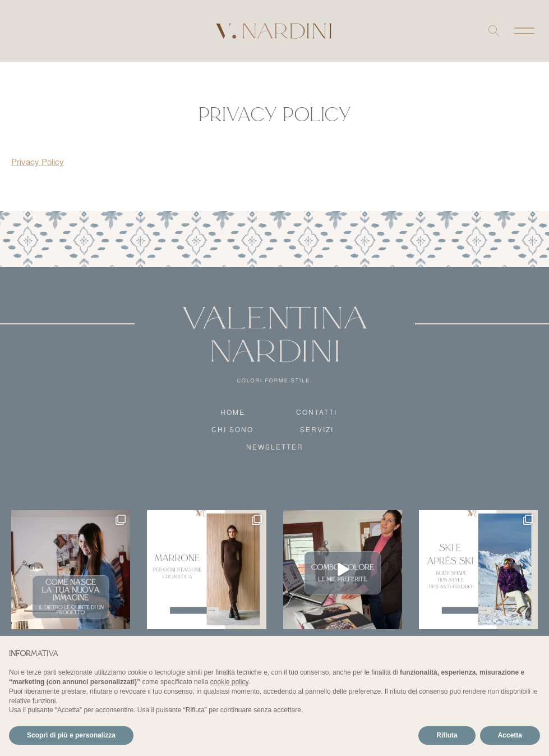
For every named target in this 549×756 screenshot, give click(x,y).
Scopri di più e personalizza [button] (71, 735)
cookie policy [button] (229, 682)
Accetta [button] (510, 735)
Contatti (317, 412)
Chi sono (232, 430)
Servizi (317, 430)
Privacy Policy (38, 162)
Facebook (33, 31)
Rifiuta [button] (447, 735)
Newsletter (275, 447)
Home (233, 412)
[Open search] (494, 31)
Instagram (19, 31)
